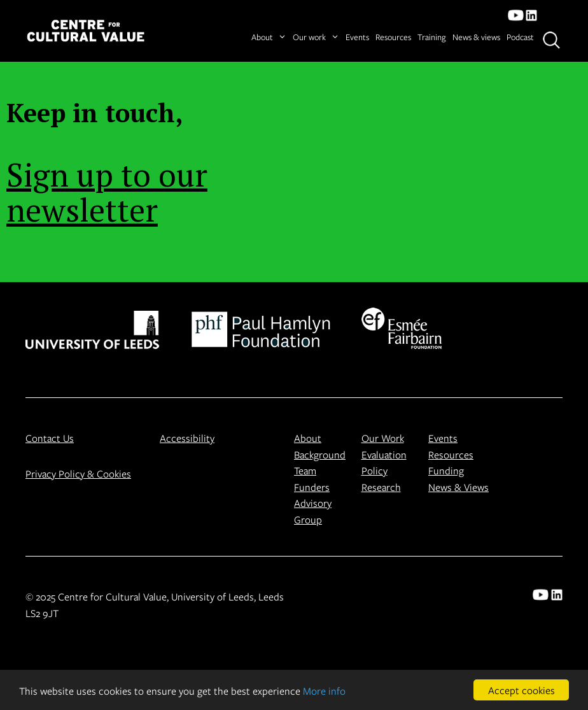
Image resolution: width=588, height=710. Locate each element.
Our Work (383, 438)
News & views (476, 37)
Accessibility (187, 438)
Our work (316, 37)
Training (432, 37)
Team (305, 470)
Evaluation (384, 454)
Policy (374, 470)
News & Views (458, 487)
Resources (393, 37)
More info (324, 691)
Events (357, 37)
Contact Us (50, 438)
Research (381, 487)
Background (320, 454)
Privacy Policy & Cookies (78, 473)
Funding (446, 470)
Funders (312, 487)
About (269, 37)
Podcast (520, 37)
